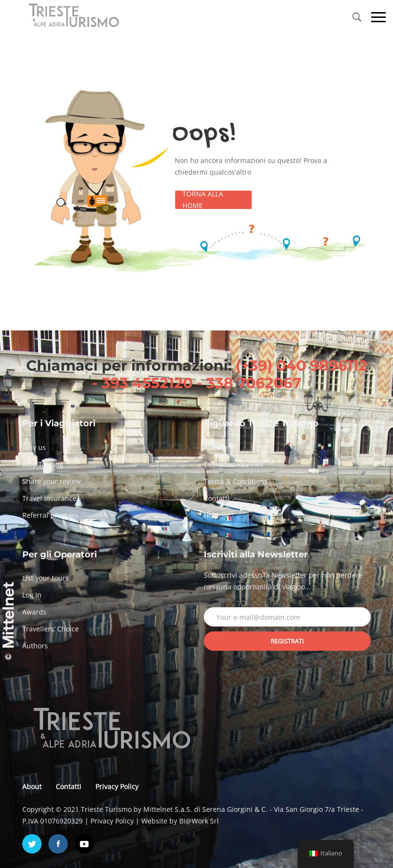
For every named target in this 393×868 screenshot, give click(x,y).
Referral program (50, 515)
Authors (35, 646)
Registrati (287, 641)
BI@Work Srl (199, 821)
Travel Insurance (49, 498)
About (213, 447)
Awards (34, 612)
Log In (32, 595)
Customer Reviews (234, 464)
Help (211, 515)
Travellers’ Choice (51, 629)
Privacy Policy (117, 786)
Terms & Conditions (236, 481)
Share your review (52, 481)
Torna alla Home (203, 200)
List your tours (45, 578)
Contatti (217, 498)
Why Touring (43, 464)
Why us (34, 447)
